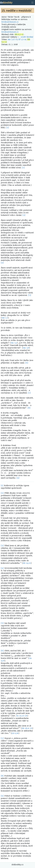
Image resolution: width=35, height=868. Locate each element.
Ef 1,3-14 (22, 39)
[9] (18, 478)
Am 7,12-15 (13, 39)
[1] (8, 128)
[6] (27, 363)
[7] (29, 393)
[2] (23, 168)
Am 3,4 (14, 343)
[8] (29, 408)
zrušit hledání (27, 37)
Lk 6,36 (15, 733)
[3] (24, 215)
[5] (30, 295)
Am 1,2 (5, 318)
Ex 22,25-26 (22, 716)
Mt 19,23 (27, 563)
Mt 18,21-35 (27, 728)
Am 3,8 (26, 348)
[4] (2, 263)
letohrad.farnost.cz (10, 22)
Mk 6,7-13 (19, 34)
